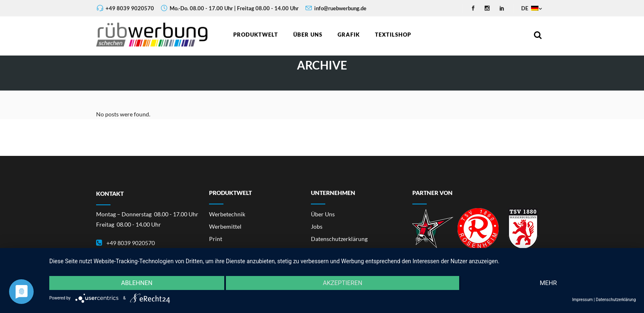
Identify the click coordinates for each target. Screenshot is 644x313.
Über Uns (323, 214)
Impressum (582, 300)
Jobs (317, 226)
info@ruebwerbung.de (340, 8)
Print (216, 239)
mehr (548, 283)
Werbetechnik (227, 214)
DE (529, 8)
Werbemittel (225, 226)
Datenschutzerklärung (339, 239)
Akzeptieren (343, 283)
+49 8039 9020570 (130, 8)
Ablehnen (137, 283)
